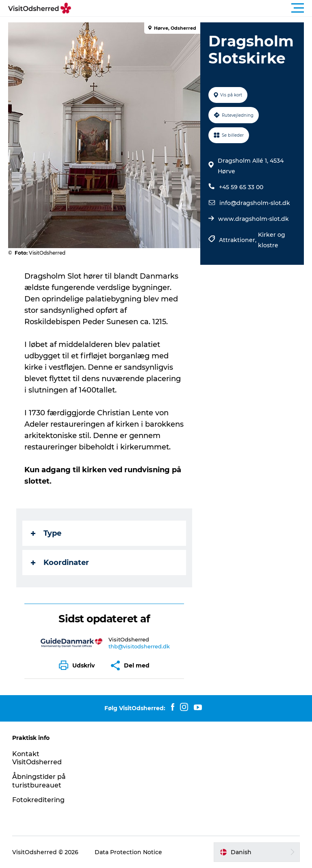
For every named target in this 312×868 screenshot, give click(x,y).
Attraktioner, (238, 240)
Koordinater (60, 563)
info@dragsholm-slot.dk (255, 203)
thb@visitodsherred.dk (139, 646)
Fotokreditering (38, 800)
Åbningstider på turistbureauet (39, 781)
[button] (193, 8)
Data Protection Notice (128, 852)
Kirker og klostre (272, 240)
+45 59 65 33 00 (241, 187)
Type (46, 533)
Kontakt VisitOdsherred (37, 758)
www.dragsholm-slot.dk (253, 219)
